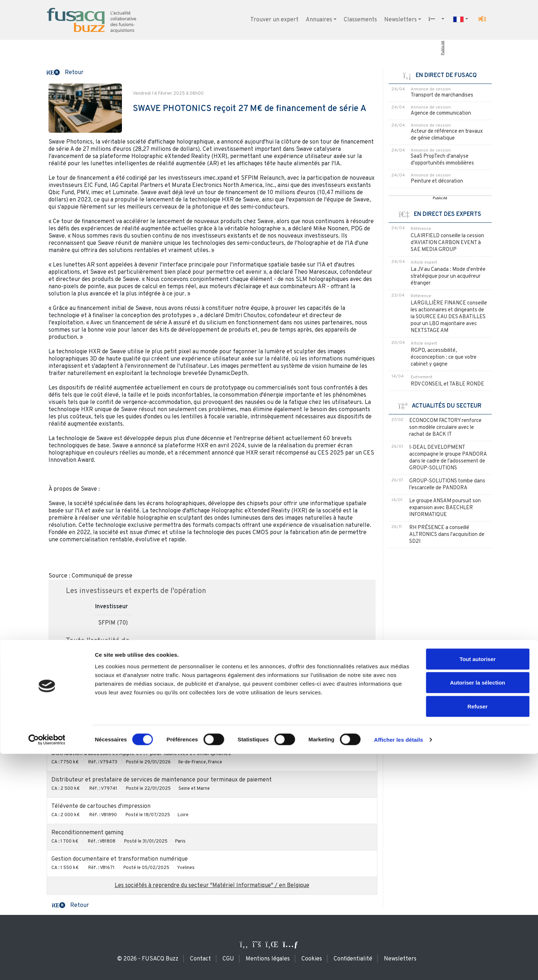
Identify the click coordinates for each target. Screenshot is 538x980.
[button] (482, 19)
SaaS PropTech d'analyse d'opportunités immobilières (442, 160)
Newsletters (401, 20)
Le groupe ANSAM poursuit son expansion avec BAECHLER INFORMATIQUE (445, 508)
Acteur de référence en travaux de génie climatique (447, 135)
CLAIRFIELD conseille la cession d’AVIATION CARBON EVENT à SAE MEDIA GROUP (447, 243)
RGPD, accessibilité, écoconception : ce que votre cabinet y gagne (444, 357)
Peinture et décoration (437, 181)
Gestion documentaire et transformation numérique (120, 859)
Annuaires (319, 20)
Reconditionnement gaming (87, 833)
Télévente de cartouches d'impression (101, 806)
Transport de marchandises (442, 95)
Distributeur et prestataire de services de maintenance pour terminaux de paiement (162, 780)
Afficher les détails (399, 966)
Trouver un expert (274, 20)
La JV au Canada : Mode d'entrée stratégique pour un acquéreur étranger (448, 276)
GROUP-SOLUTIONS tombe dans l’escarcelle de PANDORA (447, 485)
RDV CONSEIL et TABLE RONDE (447, 384)
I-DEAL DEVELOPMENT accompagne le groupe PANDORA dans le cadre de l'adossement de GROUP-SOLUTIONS (448, 458)
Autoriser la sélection (478, 909)
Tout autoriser (478, 885)
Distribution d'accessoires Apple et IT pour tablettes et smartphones (141, 754)
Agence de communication (441, 113)
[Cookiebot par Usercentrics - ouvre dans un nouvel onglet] (47, 966)
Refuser (478, 932)
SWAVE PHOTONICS (122, 664)
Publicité (442, 48)
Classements (360, 20)
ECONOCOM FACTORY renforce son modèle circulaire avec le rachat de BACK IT (445, 428)
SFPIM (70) (113, 623)
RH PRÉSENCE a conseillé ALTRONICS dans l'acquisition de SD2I (447, 535)
